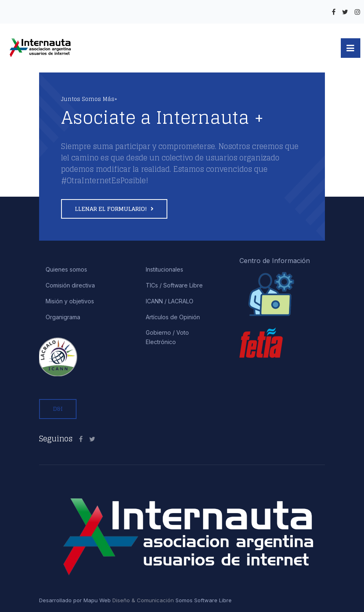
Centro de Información (275, 261)
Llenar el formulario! (112, 209)
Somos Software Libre (203, 600)
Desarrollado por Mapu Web (75, 600)
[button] (351, 48)
